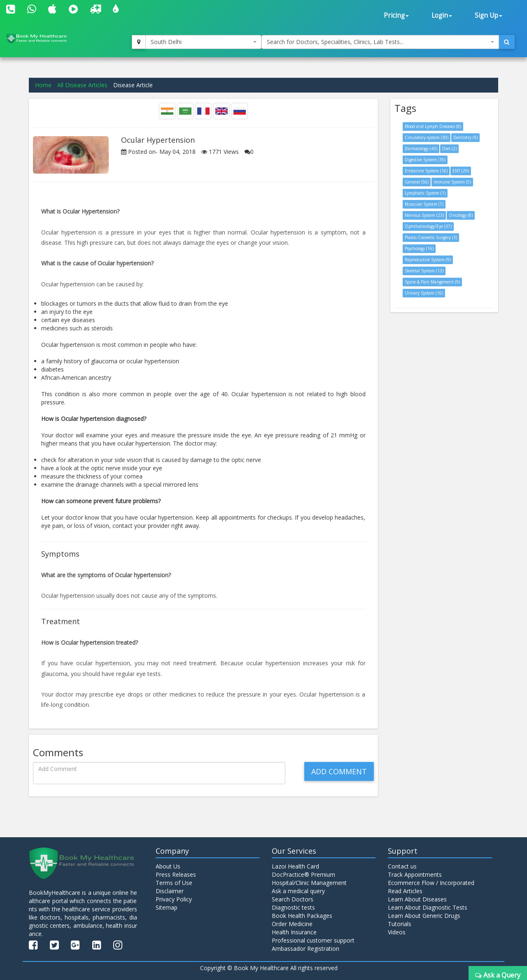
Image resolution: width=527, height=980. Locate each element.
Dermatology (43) (421, 149)
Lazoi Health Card (295, 866)
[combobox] (203, 42)
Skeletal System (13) (424, 271)
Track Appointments (415, 874)
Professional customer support (313, 940)
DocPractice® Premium (303, 874)
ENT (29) (461, 171)
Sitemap (167, 907)
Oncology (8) (461, 215)
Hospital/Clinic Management (309, 883)
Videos (397, 932)
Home (43, 85)
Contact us (402, 866)
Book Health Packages (302, 916)
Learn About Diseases (417, 899)
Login (442, 15)
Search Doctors (293, 899)
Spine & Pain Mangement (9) (432, 282)
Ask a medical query (298, 891)
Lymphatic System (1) (425, 193)
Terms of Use (174, 883)
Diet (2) (449, 149)
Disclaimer (170, 891)
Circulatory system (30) (427, 137)
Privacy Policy (174, 899)
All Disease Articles (82, 85)
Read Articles (405, 891)
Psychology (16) (419, 248)
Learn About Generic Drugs (424, 916)
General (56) (417, 182)
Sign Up (489, 15)
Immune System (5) (452, 182)
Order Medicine (292, 924)
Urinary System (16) (424, 293)
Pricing (396, 15)
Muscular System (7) (424, 204)
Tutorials (400, 924)
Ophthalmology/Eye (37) (428, 226)
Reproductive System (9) (428, 260)
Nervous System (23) (424, 215)
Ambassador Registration (305, 949)
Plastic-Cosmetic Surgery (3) (431, 237)
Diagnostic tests (293, 907)
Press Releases (176, 874)
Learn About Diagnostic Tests (428, 907)
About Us (168, 866)
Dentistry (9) (465, 137)
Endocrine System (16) (426, 171)
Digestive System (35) (425, 160)
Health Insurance (294, 932)
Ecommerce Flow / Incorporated (431, 883)
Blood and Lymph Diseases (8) (433, 126)
